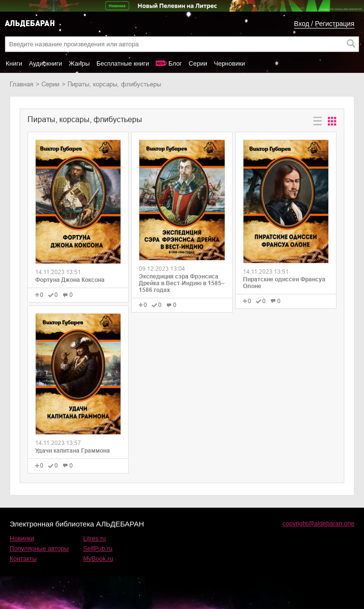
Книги (14, 63)
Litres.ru (95, 538)
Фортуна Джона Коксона (70, 280)
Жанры (79, 63)
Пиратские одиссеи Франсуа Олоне (284, 283)
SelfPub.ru (98, 548)
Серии (198, 63)
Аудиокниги (46, 63)
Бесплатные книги (123, 63)
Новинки (22, 538)
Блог (175, 63)
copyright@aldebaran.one (318, 523)
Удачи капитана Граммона (73, 451)
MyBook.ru (98, 559)
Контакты (23, 559)
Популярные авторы (39, 548)
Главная (21, 84)
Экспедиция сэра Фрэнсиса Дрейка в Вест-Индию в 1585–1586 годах (182, 283)
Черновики (230, 63)
